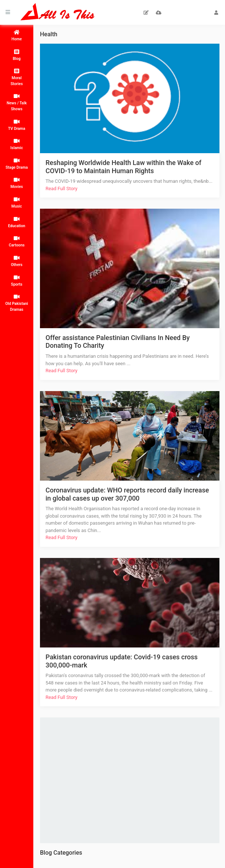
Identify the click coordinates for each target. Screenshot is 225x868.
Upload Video (159, 13)
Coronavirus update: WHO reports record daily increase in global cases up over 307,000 (127, 494)
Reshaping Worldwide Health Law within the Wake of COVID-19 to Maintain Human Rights (123, 167)
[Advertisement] (134, 779)
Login (216, 13)
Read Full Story (61, 189)
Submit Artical (146, 13)
